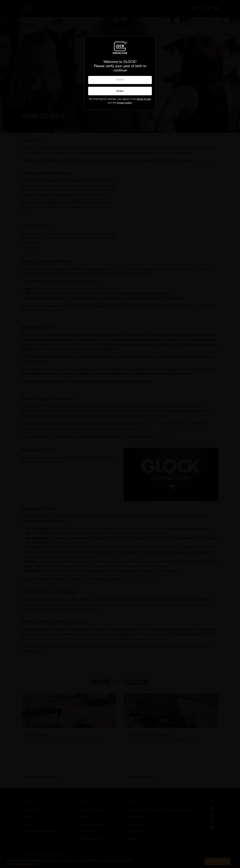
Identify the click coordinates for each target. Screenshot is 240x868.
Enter (120, 91)
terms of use (144, 99)
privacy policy (124, 103)
